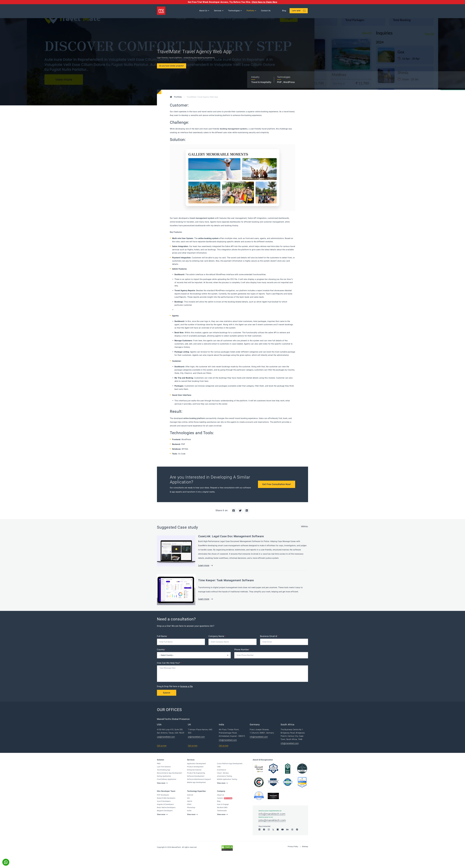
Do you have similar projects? (172, 66)
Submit (167, 693)
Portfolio (251, 11)
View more (161, 784)
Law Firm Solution (164, 767)
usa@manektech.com (166, 737)
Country (161, 650)
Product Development (195, 767)
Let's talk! (299, 11)
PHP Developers (163, 795)
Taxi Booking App (164, 770)
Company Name (217, 637)
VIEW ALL (305, 527)
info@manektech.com (228, 740)
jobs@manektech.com (273, 822)
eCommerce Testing (225, 777)
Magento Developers (165, 811)
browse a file (187, 687)
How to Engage (223, 805)
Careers (225, 798)
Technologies (234, 11)
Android (190, 795)
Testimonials (222, 811)
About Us (204, 11)
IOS (188, 798)
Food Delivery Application (167, 780)
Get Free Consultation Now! (276, 484)
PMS (159, 764)
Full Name (163, 637)
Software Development (196, 777)
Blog (284, 11)
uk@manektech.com (196, 737)
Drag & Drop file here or (175, 687)
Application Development (197, 764)
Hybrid (190, 802)
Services (218, 11)
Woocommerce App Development (169, 773)
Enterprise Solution (194, 770)
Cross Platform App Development (230, 764)
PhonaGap (191, 808)
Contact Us (266, 11)
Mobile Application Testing (227, 780)
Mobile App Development (196, 783)
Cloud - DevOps (223, 773)
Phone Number (242, 650)
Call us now (162, 746)
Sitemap (305, 848)
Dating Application (164, 777)
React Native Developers (166, 808)
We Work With (222, 808)
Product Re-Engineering (196, 773)
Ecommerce (222, 770)
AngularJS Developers (165, 805)
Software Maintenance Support (199, 780)
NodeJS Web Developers (166, 798)
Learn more (204, 566)
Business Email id (269, 637)
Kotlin (189, 811)
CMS (219, 767)
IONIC (189, 805)
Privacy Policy (293, 848)
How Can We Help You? (169, 663)
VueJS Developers (164, 802)
